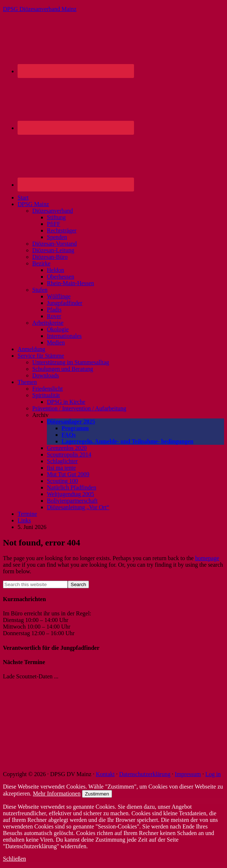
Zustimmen (97, 794)
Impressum (188, 774)
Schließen (14, 859)
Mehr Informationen (57, 794)
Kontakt (105, 774)
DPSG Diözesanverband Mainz (40, 9)
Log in (213, 774)
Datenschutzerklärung (145, 774)
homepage (207, 558)
